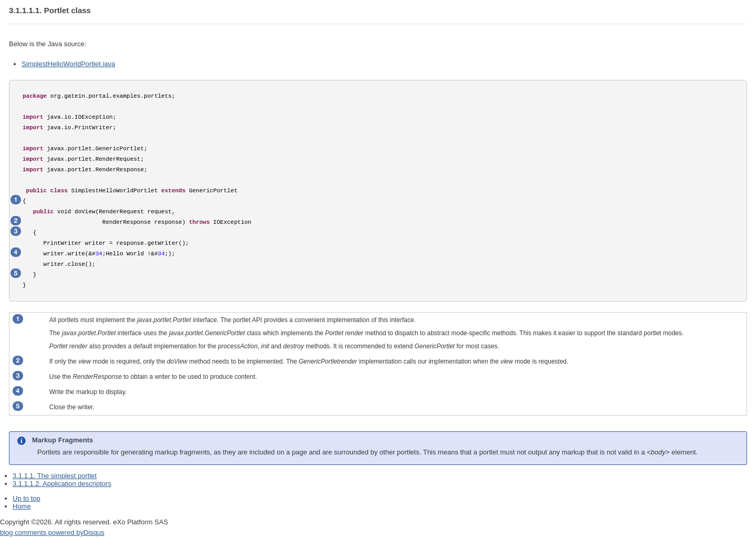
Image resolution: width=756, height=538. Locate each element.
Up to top (27, 498)
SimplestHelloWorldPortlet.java (68, 64)
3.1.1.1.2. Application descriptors (62, 484)
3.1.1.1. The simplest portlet (55, 476)
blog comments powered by (52, 532)
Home (22, 506)
